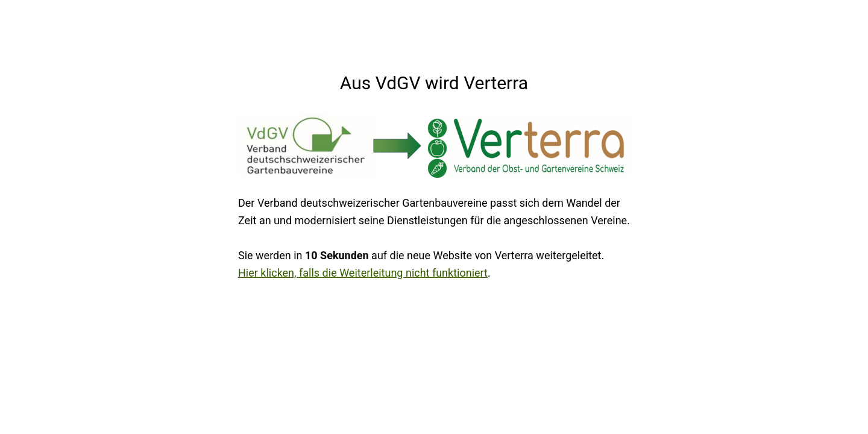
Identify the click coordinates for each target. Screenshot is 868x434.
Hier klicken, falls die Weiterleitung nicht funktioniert (363, 273)
